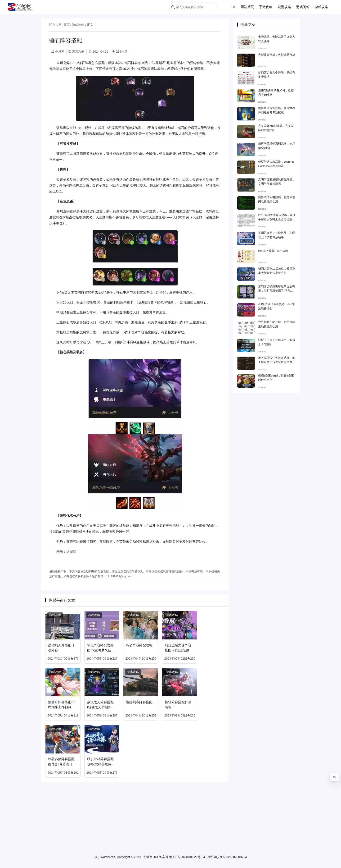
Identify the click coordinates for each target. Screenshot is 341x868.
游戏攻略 (321, 7)
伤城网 (148, 857)
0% (334, 777)
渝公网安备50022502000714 (227, 857)
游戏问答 (303, 7)
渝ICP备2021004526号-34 (187, 857)
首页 (67, 25)
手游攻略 (266, 7)
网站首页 (247, 7)
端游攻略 (284, 7)
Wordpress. (108, 857)
